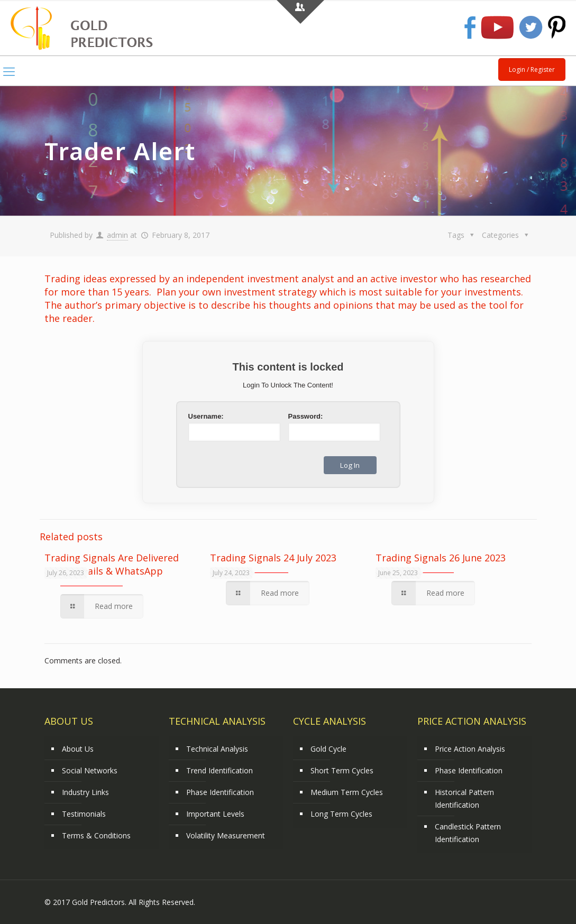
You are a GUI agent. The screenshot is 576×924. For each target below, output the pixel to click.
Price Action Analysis (470, 749)
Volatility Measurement (226, 835)
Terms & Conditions (96, 835)
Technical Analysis (217, 749)
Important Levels (215, 814)
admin (117, 235)
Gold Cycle (328, 749)
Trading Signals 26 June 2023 (441, 558)
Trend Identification (220, 770)
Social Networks (90, 770)
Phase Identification (220, 792)
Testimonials (84, 814)
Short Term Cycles (342, 770)
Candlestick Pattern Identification (468, 833)
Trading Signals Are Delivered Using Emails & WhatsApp (112, 564)
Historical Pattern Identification (464, 798)
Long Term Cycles (341, 814)
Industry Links (85, 792)
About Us (78, 749)
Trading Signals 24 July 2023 (273, 558)
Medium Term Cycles (347, 792)
